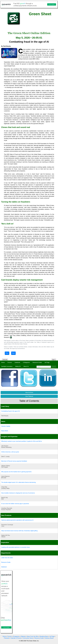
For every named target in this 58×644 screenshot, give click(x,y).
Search (54, 367)
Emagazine (16, 636)
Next (13, 353)
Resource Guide (37, 362)
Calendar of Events (16, 638)
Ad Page (47, 362)
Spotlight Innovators (7, 366)
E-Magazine (26, 362)
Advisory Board (49, 638)
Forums (10, 362)
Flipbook (23, 636)
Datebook (17, 362)
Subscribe (5, 360)
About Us (26, 366)
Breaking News (44, 636)
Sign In (54, 360)
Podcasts (7, 638)
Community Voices (28, 638)
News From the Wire (33, 636)
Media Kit (18, 366)
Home (3, 362)
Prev (7, 353)
